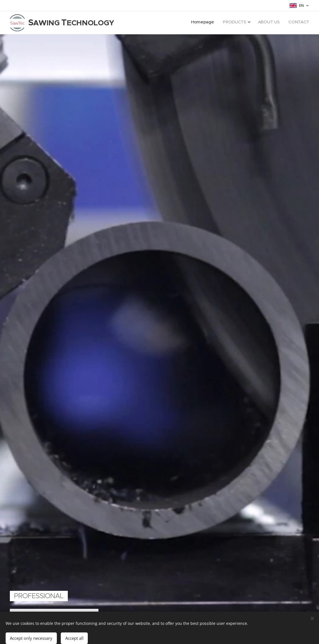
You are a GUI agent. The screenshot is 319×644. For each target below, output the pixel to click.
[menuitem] (281, 23)
